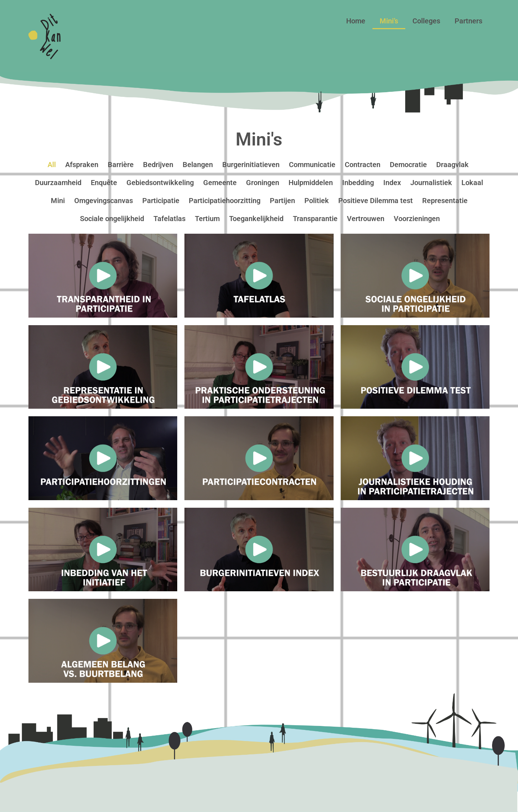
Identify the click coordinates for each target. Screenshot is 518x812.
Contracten (363, 165)
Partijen (282, 201)
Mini (58, 201)
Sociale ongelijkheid (112, 219)
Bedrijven (158, 165)
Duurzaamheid (58, 183)
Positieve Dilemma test (376, 201)
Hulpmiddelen (311, 183)
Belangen (198, 165)
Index (392, 183)
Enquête (104, 183)
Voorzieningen (417, 219)
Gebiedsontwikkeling (160, 183)
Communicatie (312, 165)
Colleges (426, 21)
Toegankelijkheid (256, 219)
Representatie (445, 201)
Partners (468, 21)
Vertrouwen (366, 219)
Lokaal (472, 183)
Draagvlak (452, 165)
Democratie (408, 165)
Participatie (161, 201)
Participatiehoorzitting (225, 201)
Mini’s (389, 21)
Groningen (263, 183)
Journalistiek (431, 183)
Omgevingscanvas (104, 201)
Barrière (121, 165)
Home (356, 21)
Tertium (207, 219)
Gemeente (220, 183)
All (52, 165)
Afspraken (82, 165)
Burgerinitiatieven (251, 165)
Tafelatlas (169, 219)
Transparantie (315, 219)
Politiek (317, 201)
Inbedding (358, 183)
